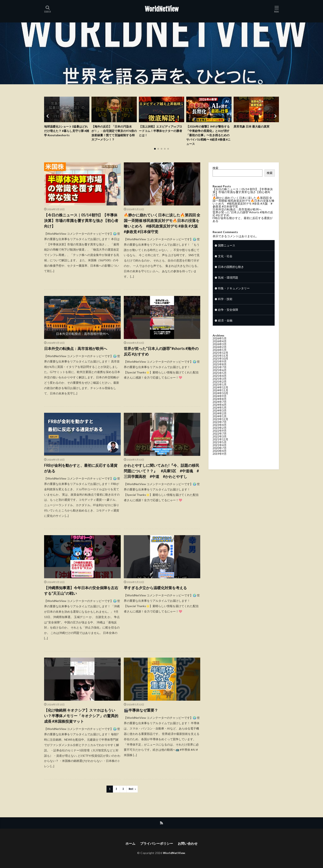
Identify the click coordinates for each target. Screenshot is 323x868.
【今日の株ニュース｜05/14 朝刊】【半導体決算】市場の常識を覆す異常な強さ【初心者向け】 (81, 221)
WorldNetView (162, 9)
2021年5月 (220, 449)
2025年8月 (220, 371)
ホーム (130, 843)
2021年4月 (220, 452)
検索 (215, 168)
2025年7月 (220, 374)
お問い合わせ (188, 843)
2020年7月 (220, 455)
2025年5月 (220, 380)
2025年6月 (220, 377)
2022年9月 (220, 437)
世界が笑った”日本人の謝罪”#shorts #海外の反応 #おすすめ (161, 351)
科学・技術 (225, 306)
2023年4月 (220, 432)
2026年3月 (220, 351)
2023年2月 (220, 435)
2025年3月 (220, 385)
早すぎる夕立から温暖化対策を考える (155, 588)
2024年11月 (220, 397)
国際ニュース (227, 252)
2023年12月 (220, 426)
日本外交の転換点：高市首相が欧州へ (76, 348)
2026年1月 (220, 357)
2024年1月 (220, 423)
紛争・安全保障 (228, 316)
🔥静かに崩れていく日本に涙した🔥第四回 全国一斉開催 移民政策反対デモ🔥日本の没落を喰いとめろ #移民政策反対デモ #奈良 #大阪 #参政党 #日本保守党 (162, 223)
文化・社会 (225, 263)
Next (131, 789)
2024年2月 (220, 420)
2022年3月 (220, 443)
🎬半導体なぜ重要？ (141, 710)
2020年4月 (220, 458)
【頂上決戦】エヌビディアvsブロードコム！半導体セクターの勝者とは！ (160, 131)
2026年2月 (220, 354)
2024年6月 (220, 411)
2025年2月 (220, 388)
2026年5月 (220, 345)
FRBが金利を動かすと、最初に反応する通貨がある (81, 468)
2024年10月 (220, 400)
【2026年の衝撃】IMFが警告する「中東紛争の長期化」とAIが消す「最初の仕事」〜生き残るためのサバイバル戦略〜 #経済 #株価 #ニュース (208, 135)
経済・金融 (225, 327)
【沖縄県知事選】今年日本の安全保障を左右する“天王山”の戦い (81, 591)
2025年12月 (220, 360)
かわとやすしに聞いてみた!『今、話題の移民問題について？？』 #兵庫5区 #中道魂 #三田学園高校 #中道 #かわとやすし (161, 471)
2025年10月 (220, 365)
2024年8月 (220, 406)
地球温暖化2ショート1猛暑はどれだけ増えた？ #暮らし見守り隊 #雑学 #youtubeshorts (67, 131)
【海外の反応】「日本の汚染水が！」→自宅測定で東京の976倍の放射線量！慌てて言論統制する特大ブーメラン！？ (114, 133)
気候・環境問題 (228, 284)
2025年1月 (220, 391)
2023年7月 (220, 429)
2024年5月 (220, 414)
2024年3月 (220, 417)
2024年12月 (220, 394)
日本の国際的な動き (231, 274)
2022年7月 (220, 440)
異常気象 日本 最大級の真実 (252, 126)
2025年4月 (220, 383)
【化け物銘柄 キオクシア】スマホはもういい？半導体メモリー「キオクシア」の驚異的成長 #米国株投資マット (81, 716)
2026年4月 (220, 348)
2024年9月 (220, 403)
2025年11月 (220, 362)
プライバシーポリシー (157, 843)
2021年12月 (220, 446)
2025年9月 (220, 368)
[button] (48, 116)
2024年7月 (220, 409)
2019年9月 (220, 460)
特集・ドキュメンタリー (234, 295)
